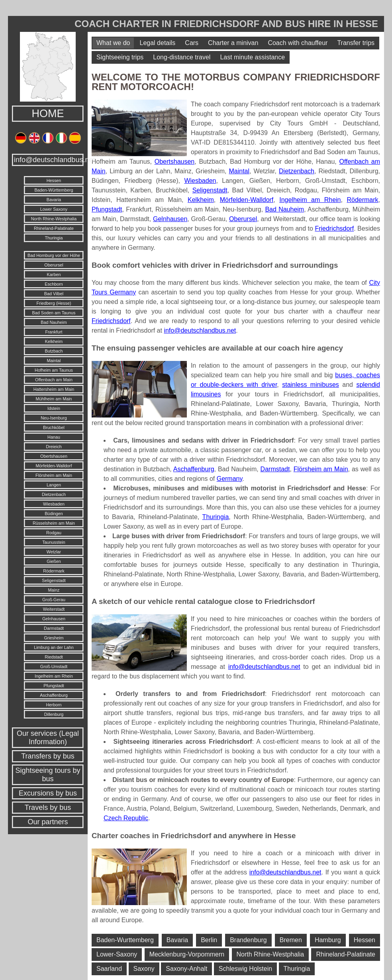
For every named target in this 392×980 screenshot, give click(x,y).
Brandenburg (248, 940)
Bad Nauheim (54, 322)
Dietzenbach (54, 494)
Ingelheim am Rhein (54, 676)
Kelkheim (54, 341)
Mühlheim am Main (54, 399)
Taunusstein (54, 542)
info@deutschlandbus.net (49, 160)
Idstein (54, 408)
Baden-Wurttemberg (125, 940)
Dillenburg (54, 714)
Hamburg (328, 940)
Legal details (157, 43)
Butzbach (54, 351)
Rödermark (54, 571)
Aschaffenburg (54, 695)
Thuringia (54, 238)
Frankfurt (54, 332)
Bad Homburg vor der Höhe (54, 255)
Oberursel (54, 265)
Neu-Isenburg (54, 418)
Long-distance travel (182, 57)
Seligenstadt (54, 580)
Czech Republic (126, 818)
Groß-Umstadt (54, 666)
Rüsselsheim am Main (54, 523)
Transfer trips (356, 43)
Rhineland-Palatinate (54, 228)
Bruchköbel (54, 427)
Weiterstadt (54, 609)
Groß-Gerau (54, 600)
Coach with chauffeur (298, 43)
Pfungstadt (54, 686)
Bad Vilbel (54, 294)
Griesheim (54, 638)
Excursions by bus (48, 793)
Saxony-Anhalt (186, 969)
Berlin (209, 940)
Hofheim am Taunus (54, 370)
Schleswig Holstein (245, 969)
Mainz (54, 590)
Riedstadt (54, 657)
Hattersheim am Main (54, 389)
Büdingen (54, 514)
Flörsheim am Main (54, 475)
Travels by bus (48, 808)
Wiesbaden (54, 504)
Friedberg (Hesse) (54, 303)
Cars (192, 43)
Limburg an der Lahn (54, 647)
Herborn (54, 705)
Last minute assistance (252, 57)
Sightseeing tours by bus (48, 775)
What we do (113, 43)
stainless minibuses (311, 385)
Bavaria (54, 200)
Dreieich (54, 447)
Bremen (291, 940)
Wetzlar (54, 552)
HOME (48, 114)
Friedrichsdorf (334, 228)
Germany (230, 479)
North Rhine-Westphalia (54, 219)
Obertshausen (54, 456)
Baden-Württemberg (54, 190)
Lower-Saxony (117, 954)
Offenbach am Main (54, 380)
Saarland (109, 969)
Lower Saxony (54, 209)
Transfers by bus (48, 756)
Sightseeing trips (120, 57)
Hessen (54, 180)
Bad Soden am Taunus (54, 313)
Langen (54, 485)
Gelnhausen (54, 619)
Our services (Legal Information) (48, 738)
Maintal (54, 361)
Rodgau (54, 533)
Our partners (48, 822)
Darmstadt (54, 628)
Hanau (54, 437)
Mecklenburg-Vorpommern (187, 954)
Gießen (54, 561)
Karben (54, 274)
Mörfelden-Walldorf (54, 466)
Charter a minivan (233, 43)
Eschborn (54, 284)
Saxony (144, 969)
